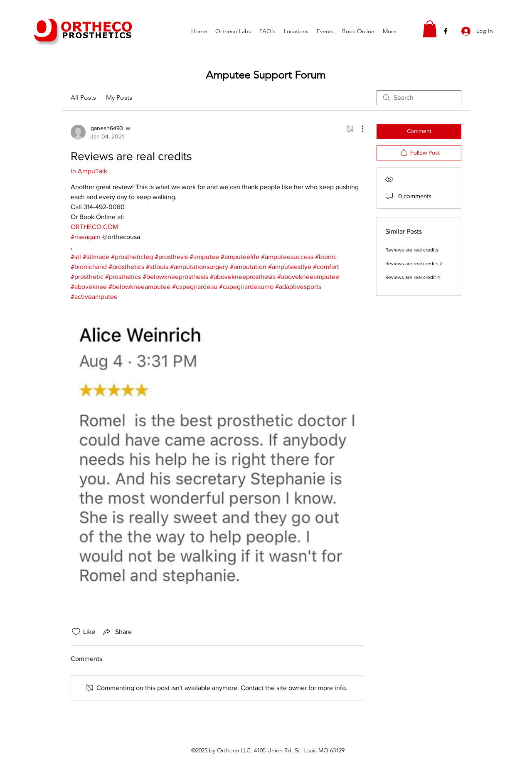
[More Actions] (358, 129)
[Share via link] (117, 632)
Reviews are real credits (412, 250)
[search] (419, 98)
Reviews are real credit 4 (413, 277)
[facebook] (446, 31)
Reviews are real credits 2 (414, 264)
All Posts (83, 97)
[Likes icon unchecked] (76, 632)
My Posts (119, 97)
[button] (430, 29)
